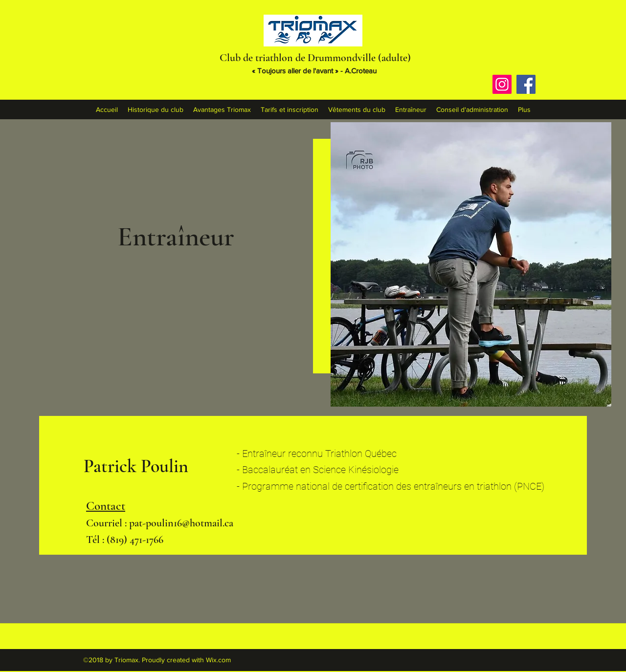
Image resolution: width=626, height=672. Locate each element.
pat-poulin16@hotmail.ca (181, 523)
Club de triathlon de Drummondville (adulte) (315, 58)
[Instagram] (502, 84)
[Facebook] (526, 84)
